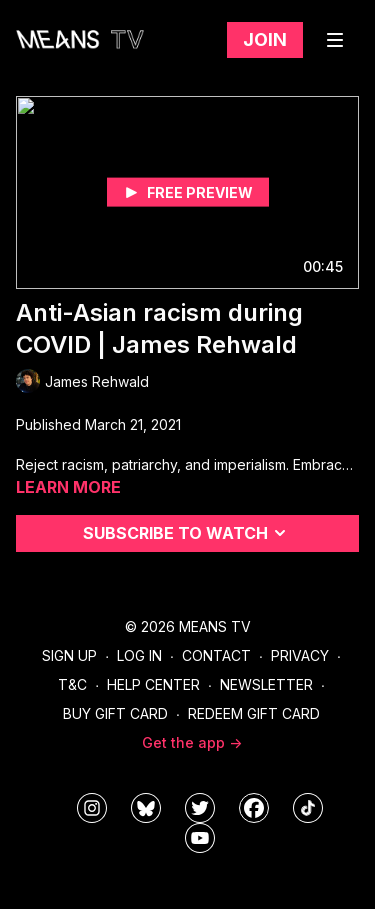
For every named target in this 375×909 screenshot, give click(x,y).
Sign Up (69, 655)
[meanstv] (254, 808)
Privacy (300, 655)
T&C (72, 684)
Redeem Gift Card (254, 713)
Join (265, 39)
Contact (216, 655)
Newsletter (266, 684)
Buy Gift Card (115, 713)
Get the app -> (192, 742)
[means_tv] (92, 808)
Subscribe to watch (187, 533)
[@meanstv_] (308, 808)
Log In (139, 655)
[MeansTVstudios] (146, 808)
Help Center (153, 684)
